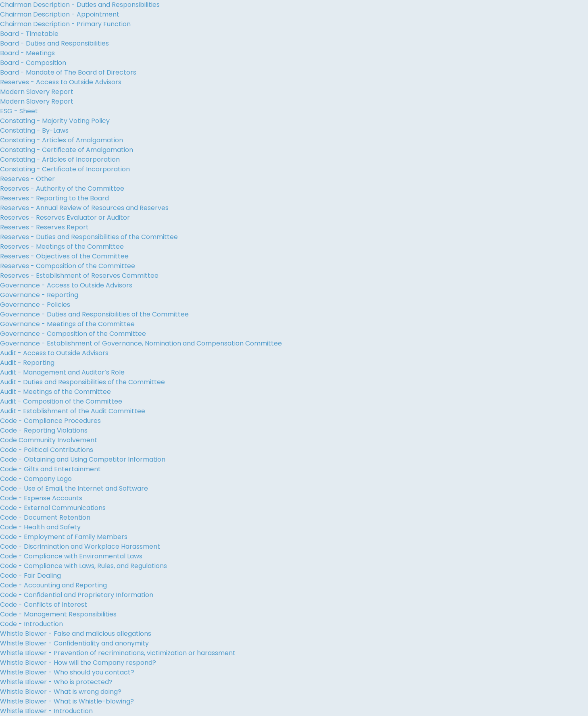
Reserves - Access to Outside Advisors (61, 82)
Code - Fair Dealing (30, 576)
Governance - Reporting (39, 295)
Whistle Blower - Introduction (46, 711)
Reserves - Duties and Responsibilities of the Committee (89, 237)
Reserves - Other (27, 179)
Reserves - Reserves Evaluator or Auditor (65, 218)
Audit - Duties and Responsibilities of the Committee (82, 382)
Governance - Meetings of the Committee (67, 324)
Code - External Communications (53, 508)
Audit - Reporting (27, 363)
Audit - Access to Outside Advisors (54, 353)
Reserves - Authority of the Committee (62, 188)
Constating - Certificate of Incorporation (65, 169)
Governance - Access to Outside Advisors (66, 285)
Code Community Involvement (49, 440)
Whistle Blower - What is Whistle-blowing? (67, 701)
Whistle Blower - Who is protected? (56, 682)
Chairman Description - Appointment (60, 14)
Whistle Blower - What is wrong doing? (61, 692)
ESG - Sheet (19, 111)
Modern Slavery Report (37, 92)
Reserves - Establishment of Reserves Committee (79, 276)
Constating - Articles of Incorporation (60, 159)
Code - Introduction (31, 624)
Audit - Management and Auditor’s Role (62, 372)
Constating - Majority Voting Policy (55, 121)
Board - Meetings (27, 53)
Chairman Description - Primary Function (65, 24)
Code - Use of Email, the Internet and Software (74, 488)
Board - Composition (33, 63)
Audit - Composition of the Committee (61, 401)
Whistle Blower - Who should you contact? (67, 672)
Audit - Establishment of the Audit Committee (73, 411)
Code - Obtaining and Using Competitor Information (83, 459)
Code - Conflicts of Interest (44, 605)
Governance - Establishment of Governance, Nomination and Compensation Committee (141, 343)
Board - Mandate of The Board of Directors (68, 72)
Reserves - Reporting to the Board (54, 198)
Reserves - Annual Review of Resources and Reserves (84, 208)
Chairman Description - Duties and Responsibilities (80, 5)
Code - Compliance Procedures (50, 421)
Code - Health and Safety (40, 527)
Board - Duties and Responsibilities (54, 43)
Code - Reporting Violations (44, 430)
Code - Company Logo (36, 479)
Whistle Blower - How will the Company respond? (78, 663)
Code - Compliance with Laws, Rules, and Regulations (83, 566)
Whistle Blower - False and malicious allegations (76, 634)
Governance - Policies (35, 305)
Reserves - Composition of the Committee (68, 266)
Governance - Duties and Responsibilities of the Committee (94, 314)
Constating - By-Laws (34, 130)
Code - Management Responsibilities (58, 614)
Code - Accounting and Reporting (53, 585)
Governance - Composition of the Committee (73, 334)
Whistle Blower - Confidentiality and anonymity (74, 643)
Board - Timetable (29, 34)
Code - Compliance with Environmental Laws (71, 556)
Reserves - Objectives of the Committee (64, 256)
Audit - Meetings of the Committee (55, 392)
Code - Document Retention (45, 517)
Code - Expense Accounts (41, 498)
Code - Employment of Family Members (64, 537)
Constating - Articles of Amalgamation (62, 140)
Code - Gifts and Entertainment (50, 469)
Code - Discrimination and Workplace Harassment (80, 546)
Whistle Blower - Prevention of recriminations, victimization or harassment (118, 653)
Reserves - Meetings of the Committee (62, 247)
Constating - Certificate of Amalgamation (67, 150)
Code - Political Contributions (47, 450)
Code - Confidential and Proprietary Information (77, 595)
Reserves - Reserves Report (44, 227)
